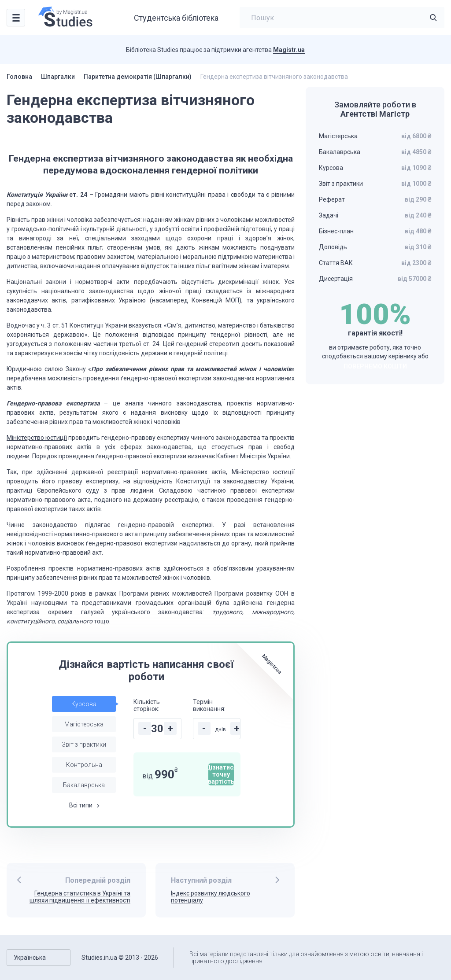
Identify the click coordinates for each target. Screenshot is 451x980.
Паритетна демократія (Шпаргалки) (138, 77)
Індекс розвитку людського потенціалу (211, 897)
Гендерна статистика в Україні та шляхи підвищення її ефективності (80, 897)
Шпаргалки (58, 77)
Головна (19, 77)
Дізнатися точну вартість (221, 774)
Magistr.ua (289, 50)
